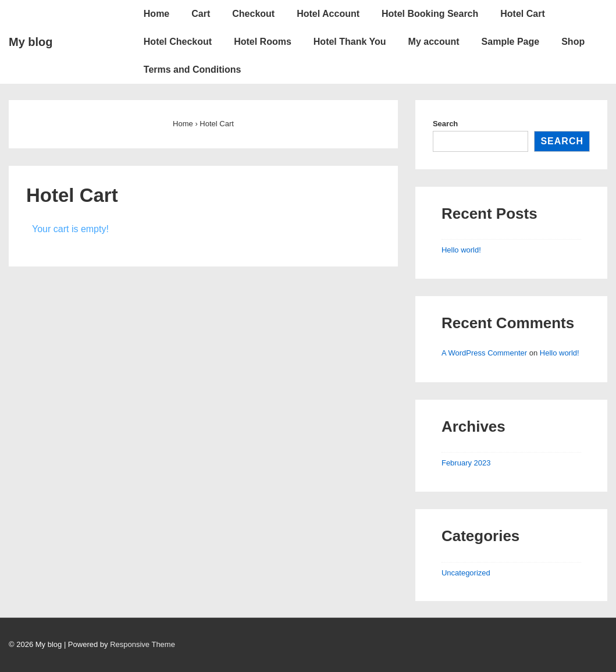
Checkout (253, 14)
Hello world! (461, 250)
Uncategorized (466, 573)
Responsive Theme (143, 644)
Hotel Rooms (263, 42)
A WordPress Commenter (484, 353)
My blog (31, 42)
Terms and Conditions (193, 70)
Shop (573, 42)
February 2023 (466, 463)
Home (156, 14)
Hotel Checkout (178, 42)
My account (434, 42)
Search (445, 124)
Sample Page (511, 42)
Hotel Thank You (350, 42)
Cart (201, 14)
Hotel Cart (522, 14)
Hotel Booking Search (430, 14)
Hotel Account (328, 14)
